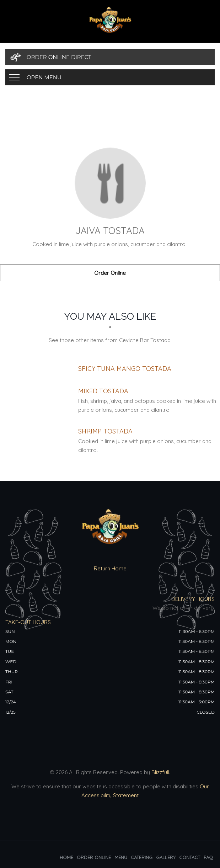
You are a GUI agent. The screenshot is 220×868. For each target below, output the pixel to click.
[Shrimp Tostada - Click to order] (105, 431)
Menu (121, 857)
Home (66, 857)
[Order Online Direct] (110, 57)
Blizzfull (160, 772)
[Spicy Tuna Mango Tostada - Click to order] (125, 369)
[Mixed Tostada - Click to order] (103, 391)
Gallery (166, 857)
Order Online (110, 273)
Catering (142, 857)
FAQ (208, 857)
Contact (190, 857)
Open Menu (44, 77)
